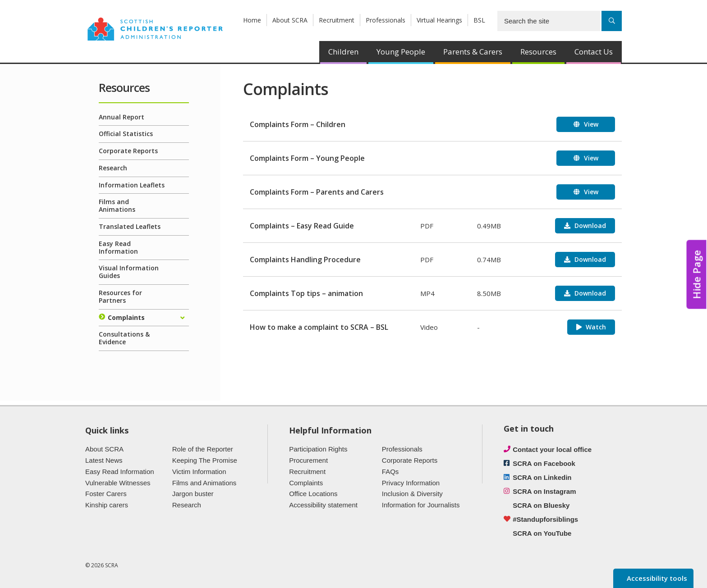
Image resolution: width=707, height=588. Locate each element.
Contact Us (594, 52)
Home (252, 20)
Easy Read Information (118, 247)
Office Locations (313, 494)
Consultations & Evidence (124, 338)
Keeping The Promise (205, 460)
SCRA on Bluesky (541, 505)
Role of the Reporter (203, 449)
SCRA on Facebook (544, 463)
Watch (595, 327)
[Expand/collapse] (182, 318)
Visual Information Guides (129, 272)
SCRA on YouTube (542, 533)
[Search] (612, 21)
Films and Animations (117, 205)
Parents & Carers (473, 52)
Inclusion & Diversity (412, 494)
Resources (538, 52)
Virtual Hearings (439, 20)
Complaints (126, 317)
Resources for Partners (120, 296)
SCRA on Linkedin (542, 477)
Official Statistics (126, 134)
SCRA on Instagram (544, 491)
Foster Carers (106, 494)
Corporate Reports (128, 151)
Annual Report (122, 117)
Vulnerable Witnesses (118, 483)
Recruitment (337, 20)
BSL (479, 20)
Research (113, 168)
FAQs (390, 472)
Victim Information (199, 472)
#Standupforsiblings (545, 519)
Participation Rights (318, 449)
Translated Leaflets (130, 226)
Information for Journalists (421, 505)
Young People (401, 52)
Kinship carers (107, 505)
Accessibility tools (656, 578)
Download (589, 226)
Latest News (104, 460)
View (590, 124)
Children (343, 52)
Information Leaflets (132, 185)
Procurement (308, 460)
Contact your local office (552, 449)
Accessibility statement (323, 505)
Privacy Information (411, 483)
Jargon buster (193, 494)
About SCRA (290, 20)
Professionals (386, 20)
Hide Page (697, 275)
